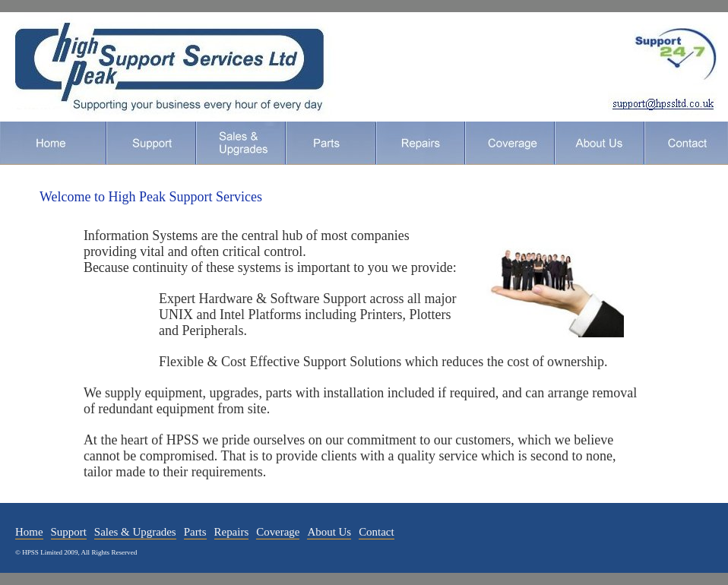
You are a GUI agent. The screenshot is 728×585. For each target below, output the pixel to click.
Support (150, 143)
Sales (240, 143)
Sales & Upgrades (135, 532)
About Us (599, 143)
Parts (330, 143)
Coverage (509, 143)
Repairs (420, 143)
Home (53, 143)
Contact (685, 143)
